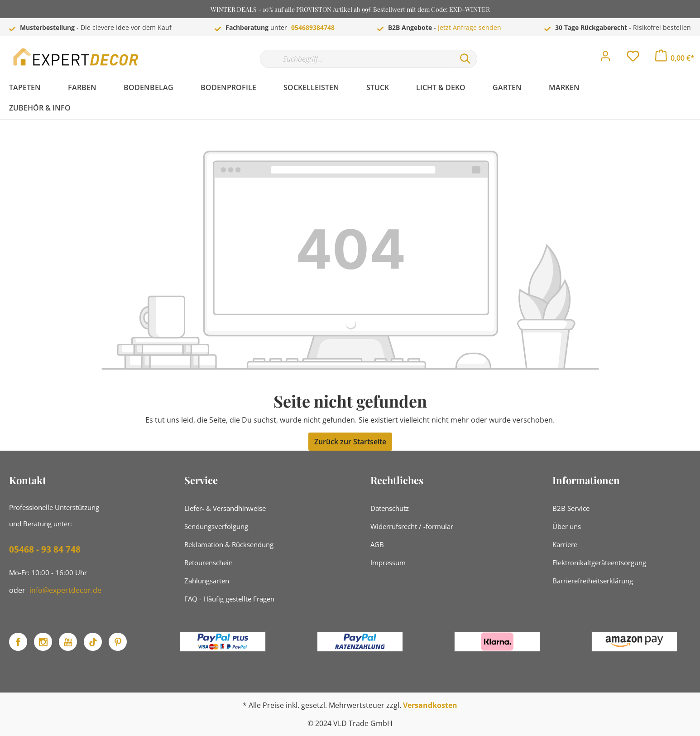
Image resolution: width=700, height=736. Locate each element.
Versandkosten (430, 705)
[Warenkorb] (675, 58)
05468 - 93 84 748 (45, 549)
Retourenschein (209, 563)
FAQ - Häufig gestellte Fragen (229, 599)
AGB (377, 544)
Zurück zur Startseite (350, 442)
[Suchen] (465, 59)
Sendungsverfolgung (216, 526)
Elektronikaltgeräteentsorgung (599, 563)
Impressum (388, 563)
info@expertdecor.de (65, 590)
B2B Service (571, 508)
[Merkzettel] (633, 58)
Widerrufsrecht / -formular (412, 526)
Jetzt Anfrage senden (470, 27)
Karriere (565, 544)
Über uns (567, 526)
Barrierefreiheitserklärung (593, 581)
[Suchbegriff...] (357, 59)
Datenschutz (390, 508)
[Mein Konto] (605, 58)
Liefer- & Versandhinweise (225, 508)
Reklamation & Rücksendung (229, 544)
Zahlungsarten (207, 581)
